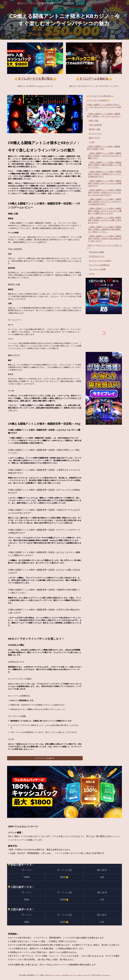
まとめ (92, 274)
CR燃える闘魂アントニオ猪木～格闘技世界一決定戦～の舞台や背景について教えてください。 (105, 165)
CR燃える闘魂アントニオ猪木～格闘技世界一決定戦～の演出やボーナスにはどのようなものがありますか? (105, 193)
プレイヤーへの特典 (97, 269)
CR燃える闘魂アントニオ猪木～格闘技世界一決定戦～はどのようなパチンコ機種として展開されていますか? (105, 211)
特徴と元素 (94, 121)
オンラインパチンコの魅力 (100, 261)
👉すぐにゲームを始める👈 (98, 100)
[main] (65, 20)
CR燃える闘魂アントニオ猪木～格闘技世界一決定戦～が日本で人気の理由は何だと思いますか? (105, 239)
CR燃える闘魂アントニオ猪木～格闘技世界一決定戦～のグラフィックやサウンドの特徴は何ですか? (105, 202)
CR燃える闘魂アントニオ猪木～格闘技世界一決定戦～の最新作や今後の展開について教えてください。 (105, 229)
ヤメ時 (92, 142)
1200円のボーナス (97, 256)
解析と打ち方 (94, 138)
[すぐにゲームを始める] (45, 758)
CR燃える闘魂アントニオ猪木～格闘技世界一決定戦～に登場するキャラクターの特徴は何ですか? (105, 174)
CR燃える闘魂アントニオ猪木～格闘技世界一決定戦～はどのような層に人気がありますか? (105, 220)
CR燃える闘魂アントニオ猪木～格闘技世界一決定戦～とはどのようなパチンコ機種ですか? (105, 156)
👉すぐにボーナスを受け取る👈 (100, 96)
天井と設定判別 (95, 125)
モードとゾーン (95, 134)
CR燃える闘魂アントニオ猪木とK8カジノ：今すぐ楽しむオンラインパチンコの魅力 (103, 107)
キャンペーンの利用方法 (99, 265)
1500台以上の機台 (97, 252)
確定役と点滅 (94, 129)
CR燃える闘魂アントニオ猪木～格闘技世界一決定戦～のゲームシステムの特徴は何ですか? (105, 183)
